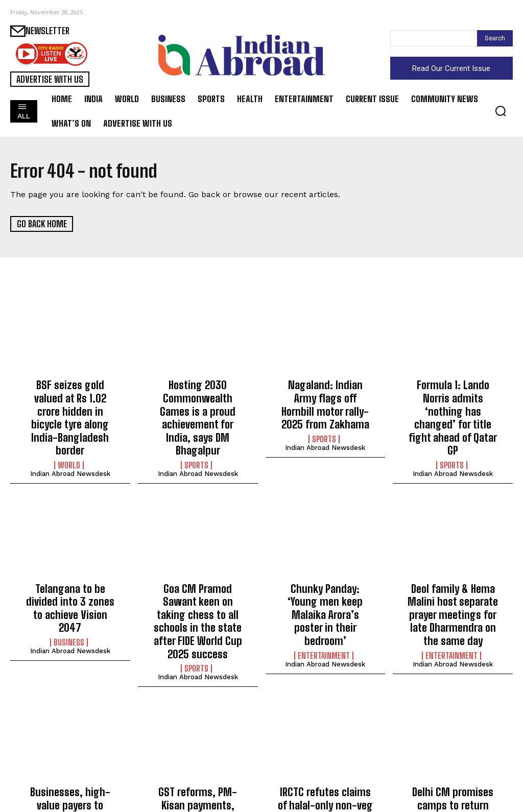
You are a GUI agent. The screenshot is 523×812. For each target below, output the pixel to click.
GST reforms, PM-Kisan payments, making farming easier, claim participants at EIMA (198, 750)
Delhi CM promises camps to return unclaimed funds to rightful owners (453, 745)
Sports (196, 432)
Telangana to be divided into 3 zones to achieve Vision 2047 (70, 565)
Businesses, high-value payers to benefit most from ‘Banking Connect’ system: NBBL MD (70, 750)
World (69, 432)
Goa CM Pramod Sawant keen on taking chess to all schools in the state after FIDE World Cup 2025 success (198, 576)
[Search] (495, 38)
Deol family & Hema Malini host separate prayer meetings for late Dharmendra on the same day (453, 576)
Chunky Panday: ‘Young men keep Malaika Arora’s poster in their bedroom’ (325, 565)
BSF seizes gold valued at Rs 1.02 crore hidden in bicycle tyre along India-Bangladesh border (70, 401)
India (69, 781)
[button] (501, 111)
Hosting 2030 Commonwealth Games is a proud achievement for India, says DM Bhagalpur (198, 401)
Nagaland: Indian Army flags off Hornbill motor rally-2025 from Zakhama (325, 396)
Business (69, 590)
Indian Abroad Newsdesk (70, 440)
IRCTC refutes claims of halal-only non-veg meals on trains (325, 745)
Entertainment (324, 590)
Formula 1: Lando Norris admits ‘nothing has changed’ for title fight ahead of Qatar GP (453, 401)
